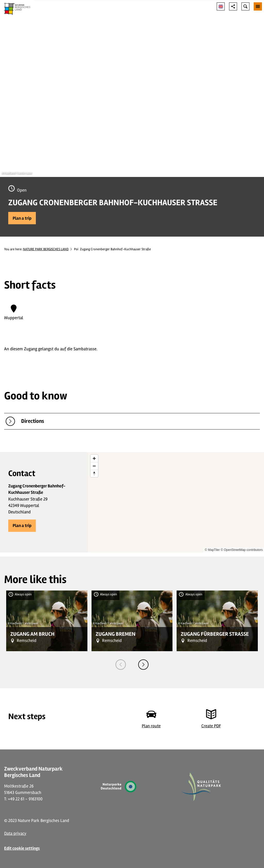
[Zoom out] (94, 466)
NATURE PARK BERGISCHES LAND (46, 249)
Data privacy (15, 833)
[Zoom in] (94, 458)
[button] (22, 218)
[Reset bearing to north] (94, 473)
